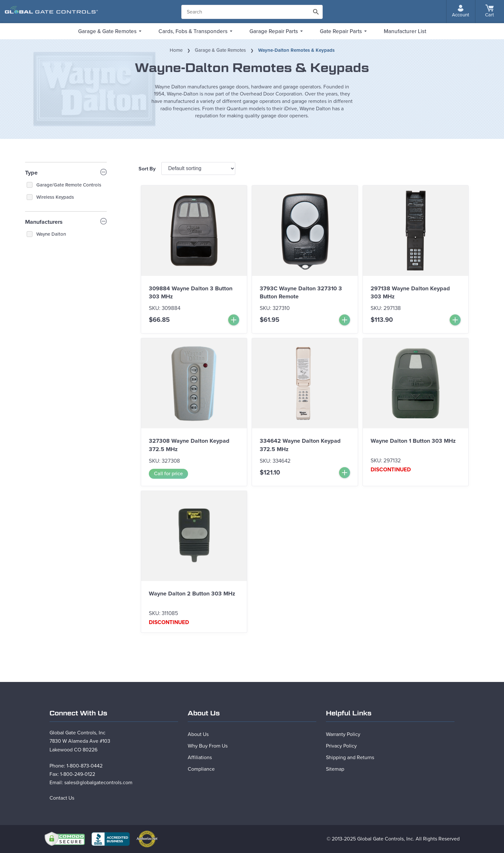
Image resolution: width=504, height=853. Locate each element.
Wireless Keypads (55, 197)
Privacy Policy (341, 746)
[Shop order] (198, 168)
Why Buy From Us (208, 746)
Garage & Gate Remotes (107, 31)
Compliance (201, 769)
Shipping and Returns (350, 758)
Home (176, 50)
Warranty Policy (343, 734)
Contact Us (62, 798)
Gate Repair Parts (341, 31)
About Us (198, 734)
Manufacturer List (405, 31)
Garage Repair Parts (274, 31)
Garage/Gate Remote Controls (69, 185)
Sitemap (335, 769)
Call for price (168, 474)
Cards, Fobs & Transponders (193, 31)
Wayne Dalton (51, 234)
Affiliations (200, 758)
